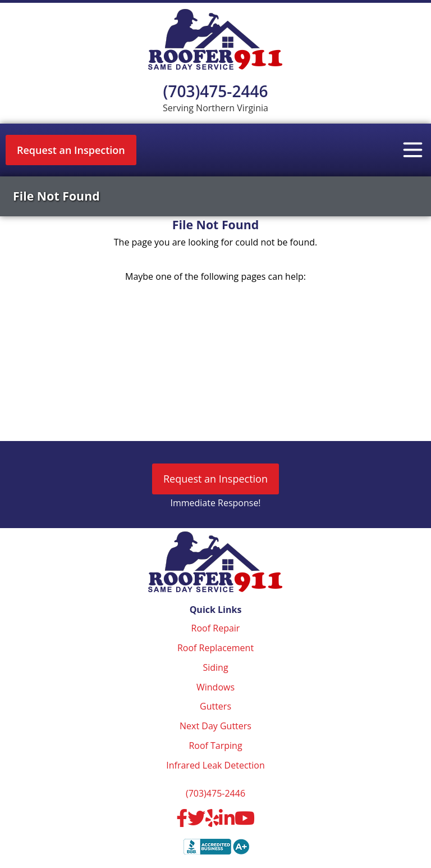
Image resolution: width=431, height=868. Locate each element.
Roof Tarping (215, 746)
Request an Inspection (71, 150)
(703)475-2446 (216, 91)
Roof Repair (216, 628)
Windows (215, 687)
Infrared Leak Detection (215, 765)
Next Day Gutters (215, 726)
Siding (215, 667)
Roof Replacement (215, 648)
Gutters (215, 706)
